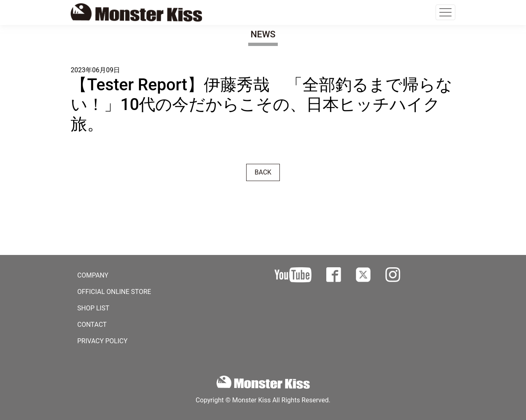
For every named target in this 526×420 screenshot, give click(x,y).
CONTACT (92, 325)
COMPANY (93, 275)
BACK (263, 172)
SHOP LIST (93, 308)
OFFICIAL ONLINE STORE (114, 292)
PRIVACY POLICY (102, 341)
